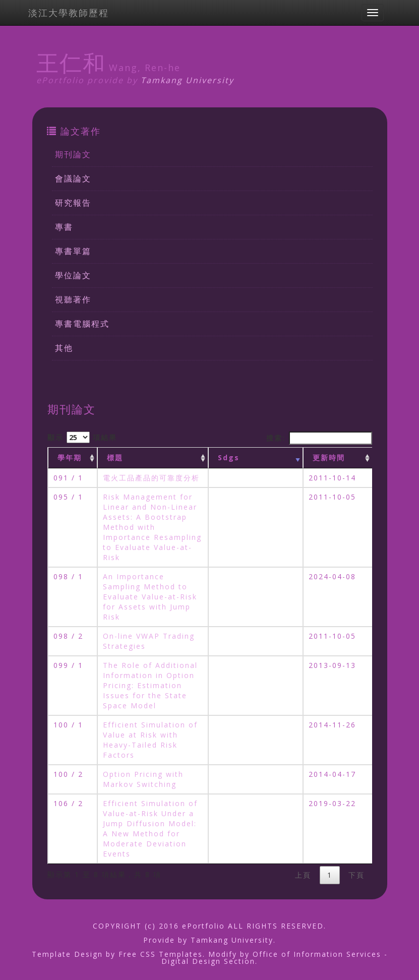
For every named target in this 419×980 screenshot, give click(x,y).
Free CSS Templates (161, 954)
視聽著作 (73, 299)
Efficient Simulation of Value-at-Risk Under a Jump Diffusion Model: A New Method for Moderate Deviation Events (150, 829)
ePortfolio (203, 926)
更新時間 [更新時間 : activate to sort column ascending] (329, 457)
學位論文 (73, 275)
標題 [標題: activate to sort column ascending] (115, 457)
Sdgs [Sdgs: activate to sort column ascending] (229, 457)
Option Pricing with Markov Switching (143, 779)
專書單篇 (73, 251)
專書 (64, 227)
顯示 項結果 (82, 437)
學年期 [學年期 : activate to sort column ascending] (70, 457)
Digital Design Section (208, 961)
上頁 (303, 875)
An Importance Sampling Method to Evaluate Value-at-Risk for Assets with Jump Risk (150, 597)
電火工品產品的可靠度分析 (151, 478)
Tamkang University (187, 80)
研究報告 (73, 203)
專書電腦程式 (82, 324)
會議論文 (73, 178)
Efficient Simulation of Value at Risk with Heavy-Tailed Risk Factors (150, 740)
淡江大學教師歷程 (69, 13)
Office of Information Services (317, 954)
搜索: (319, 438)
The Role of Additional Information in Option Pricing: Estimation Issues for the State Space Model (150, 685)
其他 (64, 348)
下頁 (356, 875)
